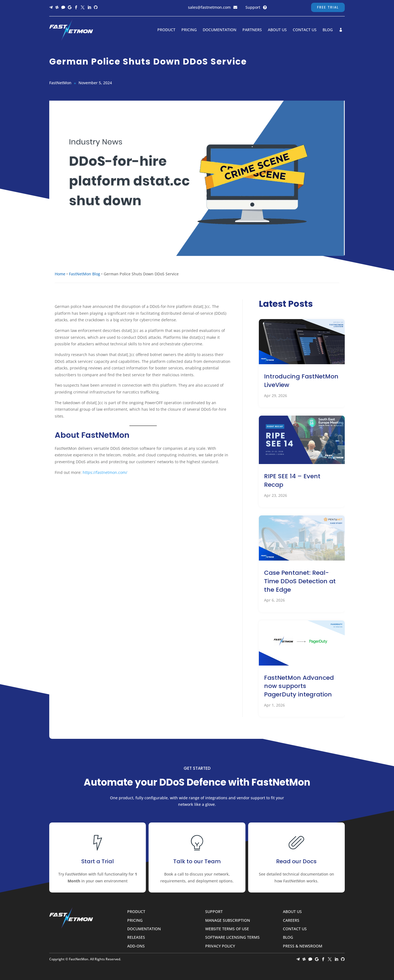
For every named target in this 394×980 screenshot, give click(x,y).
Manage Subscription (228, 921)
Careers (291, 921)
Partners (252, 30)
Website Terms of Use (227, 929)
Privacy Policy (220, 946)
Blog (328, 30)
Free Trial (328, 7)
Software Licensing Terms (232, 937)
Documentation (220, 30)
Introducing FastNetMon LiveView (301, 381)
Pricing (189, 30)
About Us (277, 30)
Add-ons (136, 946)
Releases (136, 937)
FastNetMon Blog (85, 274)
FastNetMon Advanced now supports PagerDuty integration (299, 686)
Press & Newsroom (303, 946)
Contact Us (305, 30)
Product (166, 30)
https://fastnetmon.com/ (105, 472)
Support (253, 7)
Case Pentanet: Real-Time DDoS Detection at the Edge (300, 581)
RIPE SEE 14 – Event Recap (292, 480)
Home (60, 274)
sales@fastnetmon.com (209, 7)
